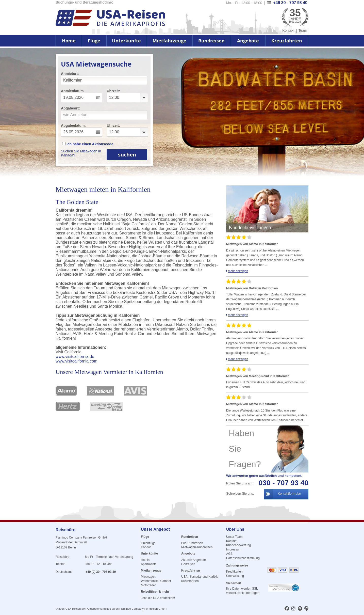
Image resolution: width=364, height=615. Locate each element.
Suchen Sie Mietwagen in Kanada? (81, 153)
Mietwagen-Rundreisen (197, 547)
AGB (229, 554)
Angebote (248, 41)
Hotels (145, 560)
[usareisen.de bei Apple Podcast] (306, 609)
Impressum (234, 549)
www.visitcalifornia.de (75, 357)
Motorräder (148, 585)
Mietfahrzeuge (169, 41)
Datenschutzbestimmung (243, 558)
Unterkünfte (126, 41)
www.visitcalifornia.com (76, 361)
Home (69, 41)
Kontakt (288, 30)
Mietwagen (148, 577)
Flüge (94, 41)
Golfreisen (188, 564)
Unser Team (234, 537)
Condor (146, 547)
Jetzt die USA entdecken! (158, 598)
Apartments (149, 564)
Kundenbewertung (238, 545)
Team (303, 30)
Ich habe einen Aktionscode (88, 144)
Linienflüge (148, 543)
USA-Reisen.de (75, 609)
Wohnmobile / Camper (156, 581)
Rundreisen (211, 41)
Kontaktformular (289, 493)
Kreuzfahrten (287, 41)
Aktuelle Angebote (194, 560)
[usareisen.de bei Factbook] (287, 609)
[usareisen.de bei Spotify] (300, 609)
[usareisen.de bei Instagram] (293, 609)
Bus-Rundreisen (192, 543)
